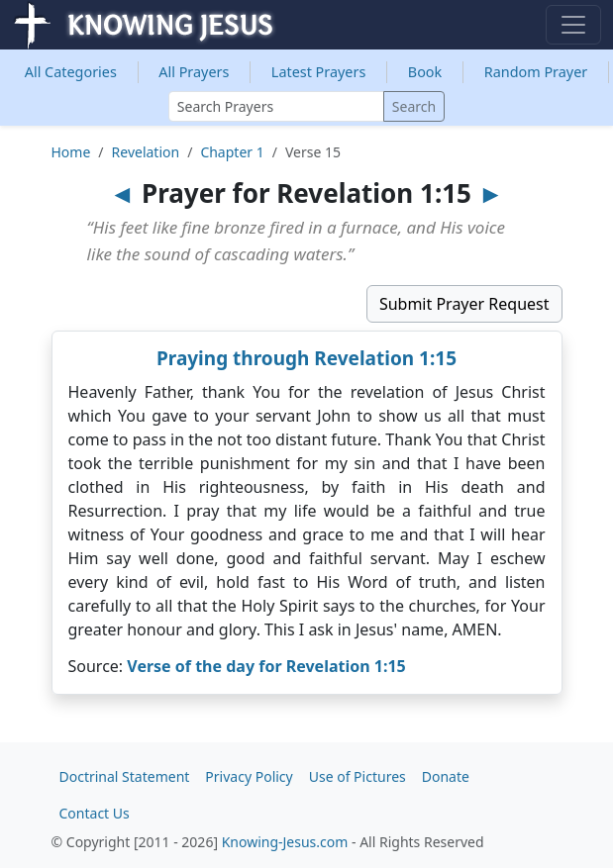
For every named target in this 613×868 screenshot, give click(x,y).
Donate (446, 776)
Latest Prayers (318, 72)
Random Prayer (536, 72)
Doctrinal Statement (125, 776)
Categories (71, 72)
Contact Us (95, 813)
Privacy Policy (249, 776)
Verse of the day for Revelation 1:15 (266, 666)
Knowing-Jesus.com (285, 842)
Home (71, 152)
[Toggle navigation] (573, 25)
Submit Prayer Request (464, 304)
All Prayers (194, 72)
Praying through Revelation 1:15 (306, 358)
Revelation (146, 152)
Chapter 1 (232, 152)
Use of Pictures (358, 776)
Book (425, 72)
